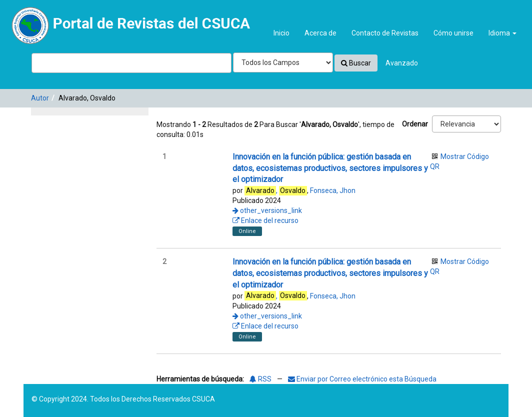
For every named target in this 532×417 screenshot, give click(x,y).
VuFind (31, 15)
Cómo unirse (453, 33)
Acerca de (320, 33)
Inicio (281, 33)
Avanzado (402, 63)
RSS (260, 379)
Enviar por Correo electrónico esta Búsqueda (362, 379)
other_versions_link (267, 210)
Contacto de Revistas (385, 33)
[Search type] (283, 62)
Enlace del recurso (265, 220)
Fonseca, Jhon (333, 190)
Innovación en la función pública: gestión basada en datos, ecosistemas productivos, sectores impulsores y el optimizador (330, 168)
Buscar (356, 63)
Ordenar (415, 124)
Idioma (502, 33)
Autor (40, 98)
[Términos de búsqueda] (131, 63)
